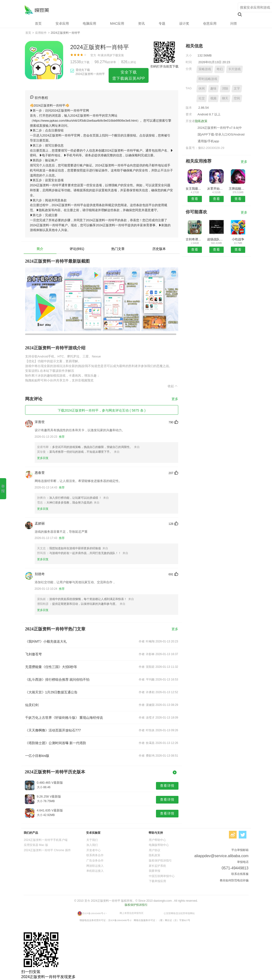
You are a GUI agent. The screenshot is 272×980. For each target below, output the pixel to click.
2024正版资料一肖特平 (37, 10)
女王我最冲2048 (195, 189)
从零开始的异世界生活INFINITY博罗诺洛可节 (216, 189)
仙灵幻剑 (32, 705)
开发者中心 (94, 850)
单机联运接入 (95, 871)
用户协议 (155, 850)
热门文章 (118, 249)
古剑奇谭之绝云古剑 (195, 239)
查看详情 (167, 786)
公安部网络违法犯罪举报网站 (179, 913)
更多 (175, 399)
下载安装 (118, 55)
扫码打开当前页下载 (164, 66)
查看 (195, 199)
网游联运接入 (95, 866)
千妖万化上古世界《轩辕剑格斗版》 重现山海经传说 (64, 718)
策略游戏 (205, 69)
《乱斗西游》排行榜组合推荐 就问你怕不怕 (57, 680)
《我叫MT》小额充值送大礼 (46, 641)
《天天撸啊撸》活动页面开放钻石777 (53, 730)
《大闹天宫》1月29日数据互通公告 (51, 692)
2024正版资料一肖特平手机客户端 (46, 840)
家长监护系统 (157, 866)
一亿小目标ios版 (37, 756)
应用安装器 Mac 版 (36, 845)
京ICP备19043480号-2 (94, 913)
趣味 (213, 88)
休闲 (202, 88)
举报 (3, 488)
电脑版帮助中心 (159, 845)
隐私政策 (201, 121)
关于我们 (92, 840)
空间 (237, 98)
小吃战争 (238, 239)
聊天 (225, 98)
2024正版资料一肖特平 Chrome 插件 (47, 850)
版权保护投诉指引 (160, 861)
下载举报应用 (157, 881)
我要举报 (155, 871)
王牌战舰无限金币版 (238, 189)
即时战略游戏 (208, 79)
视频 (213, 98)
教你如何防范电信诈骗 (234, 880)
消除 (225, 88)
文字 (237, 88)
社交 (202, 98)
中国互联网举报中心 (162, 876)
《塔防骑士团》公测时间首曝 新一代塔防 (56, 743)
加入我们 (92, 845)
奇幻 (220, 69)
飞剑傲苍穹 (33, 654)
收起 (173, 386)
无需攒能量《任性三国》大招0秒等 (51, 667)
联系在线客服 (240, 874)
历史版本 (159, 249)
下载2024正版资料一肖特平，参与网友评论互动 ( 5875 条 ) (102, 410)
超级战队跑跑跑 (216, 239)
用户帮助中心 (157, 840)
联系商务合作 (95, 855)
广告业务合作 (95, 861)
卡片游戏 (234, 69)
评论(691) (77, 249)
